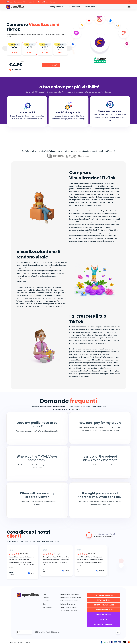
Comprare (51, 66)
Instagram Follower (104, 596)
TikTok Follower (104, 615)
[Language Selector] (24, 632)
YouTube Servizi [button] (75, 7)
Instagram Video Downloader (70, 594)
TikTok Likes (104, 620)
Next (70, 48)
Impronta (13, 642)
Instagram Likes (104, 601)
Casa (44, 594)
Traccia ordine (47, 607)
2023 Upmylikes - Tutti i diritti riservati (48, 632)
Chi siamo (46, 598)
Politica (21, 642)
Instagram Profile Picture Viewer (71, 598)
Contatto (46, 601)
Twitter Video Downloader (69, 607)
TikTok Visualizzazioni (104, 625)
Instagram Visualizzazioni (104, 606)
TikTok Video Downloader (69, 610)
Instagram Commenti (104, 610)
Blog (44, 604)
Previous (5, 48)
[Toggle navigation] (129, 7)
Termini (28, 642)
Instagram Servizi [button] (57, 7)
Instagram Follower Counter (69, 601)
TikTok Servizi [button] (90, 7)
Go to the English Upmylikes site (44, 2)
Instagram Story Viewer (68, 604)
